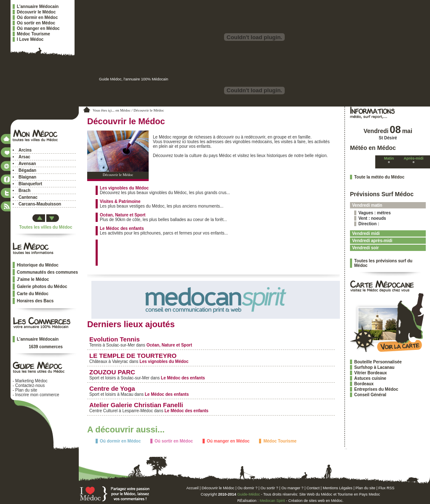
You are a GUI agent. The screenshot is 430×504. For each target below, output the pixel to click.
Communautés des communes (47, 272)
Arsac (24, 157)
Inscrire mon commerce (37, 395)
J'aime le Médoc (33, 279)
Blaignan (27, 177)
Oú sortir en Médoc (36, 23)
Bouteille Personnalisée (378, 362)
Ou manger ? (292, 488)
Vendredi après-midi (372, 241)
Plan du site (26, 390)
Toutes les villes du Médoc (46, 227)
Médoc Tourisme (33, 34)
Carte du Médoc (33, 294)
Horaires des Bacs (35, 301)
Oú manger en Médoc (38, 28)
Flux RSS (386, 488)
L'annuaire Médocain (38, 7)
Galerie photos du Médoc (42, 287)
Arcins (25, 150)
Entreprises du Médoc (376, 389)
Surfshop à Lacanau (374, 367)
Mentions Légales (338, 488)
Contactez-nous (30, 385)
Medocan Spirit (272, 501)
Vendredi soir (365, 248)
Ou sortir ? (270, 488)
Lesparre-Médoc (138, 411)
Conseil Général (370, 395)
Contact (313, 488)
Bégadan (27, 170)
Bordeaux (364, 384)
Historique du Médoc (38, 265)
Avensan (27, 164)
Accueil (193, 488)
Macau (127, 394)
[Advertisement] (198, 252)
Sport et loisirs (103, 378)
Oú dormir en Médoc (37, 17)
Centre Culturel (103, 411)
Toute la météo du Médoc (379, 177)
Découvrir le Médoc (36, 12)
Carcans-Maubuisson (40, 204)
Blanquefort (30, 184)
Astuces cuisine (370, 378)
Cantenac (28, 197)
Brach (24, 191)
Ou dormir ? (248, 488)
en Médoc (123, 110)
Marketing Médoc (31, 381)
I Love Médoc (30, 39)
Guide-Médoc (248, 494)
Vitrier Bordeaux (371, 373)
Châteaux (98, 361)
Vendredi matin (367, 205)
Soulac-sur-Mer (120, 345)
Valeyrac (120, 361)
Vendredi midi (366, 233)
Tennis (95, 345)
